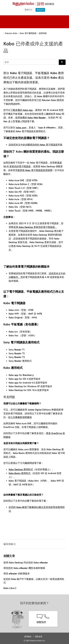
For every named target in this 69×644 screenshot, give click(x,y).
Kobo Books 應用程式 (20, 473)
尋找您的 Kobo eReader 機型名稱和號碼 (24, 568)
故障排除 (43, 33)
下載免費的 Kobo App (22, 110)
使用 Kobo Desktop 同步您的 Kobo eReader (26, 563)
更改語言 (40, 10)
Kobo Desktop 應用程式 (21, 469)
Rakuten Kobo (11, 33)
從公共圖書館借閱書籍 (20, 417)
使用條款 (28, 637)
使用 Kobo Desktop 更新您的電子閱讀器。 (35, 227)
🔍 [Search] (62, 62)
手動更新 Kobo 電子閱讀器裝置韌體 (34, 170)
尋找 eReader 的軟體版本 (17, 574)
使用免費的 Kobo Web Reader (30, 118)
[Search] (31, 62)
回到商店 (49, 4)
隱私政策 (39, 637)
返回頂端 (10, 544)
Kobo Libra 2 (10, 588)
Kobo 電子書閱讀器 (28, 33)
